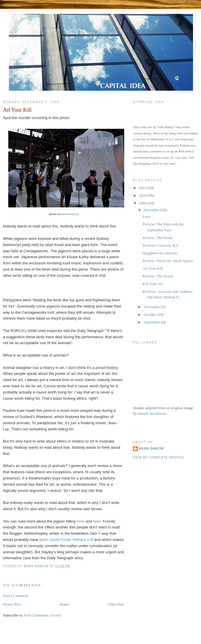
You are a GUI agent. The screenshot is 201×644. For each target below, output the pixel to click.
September (152, 322)
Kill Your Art (153, 284)
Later (146, 216)
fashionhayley (69, 214)
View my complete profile (159, 457)
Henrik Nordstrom (152, 413)
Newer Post (12, 604)
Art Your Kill (153, 268)
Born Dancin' (152, 449)
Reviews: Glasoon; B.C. (161, 245)
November (152, 307)
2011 (143, 188)
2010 (143, 195)
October (150, 314)
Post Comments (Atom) (43, 615)
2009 (143, 203)
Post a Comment (16, 596)
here (81, 521)
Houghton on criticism (160, 253)
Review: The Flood (157, 238)
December (152, 210)
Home (64, 604)
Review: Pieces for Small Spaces (168, 261)
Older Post (116, 604)
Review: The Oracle (158, 276)
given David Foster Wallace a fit (66, 540)
